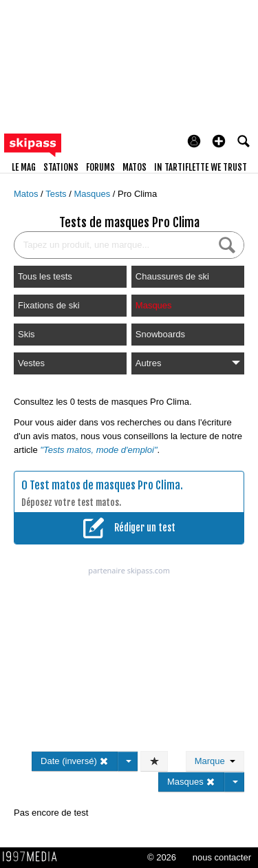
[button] (219, 141)
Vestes (31, 363)
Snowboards (160, 334)
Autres (188, 363)
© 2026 (162, 857)
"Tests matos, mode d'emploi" (98, 450)
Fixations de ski (49, 305)
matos (135, 167)
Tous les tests (45, 276)
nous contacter (222, 857)
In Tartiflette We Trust (201, 167)
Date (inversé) (75, 761)
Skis (26, 334)
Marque (215, 761)
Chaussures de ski (172, 276)
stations (61, 167)
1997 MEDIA (34, 857)
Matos (27, 194)
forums (100, 167)
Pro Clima (137, 194)
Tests (57, 194)
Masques (93, 194)
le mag (24, 167)
